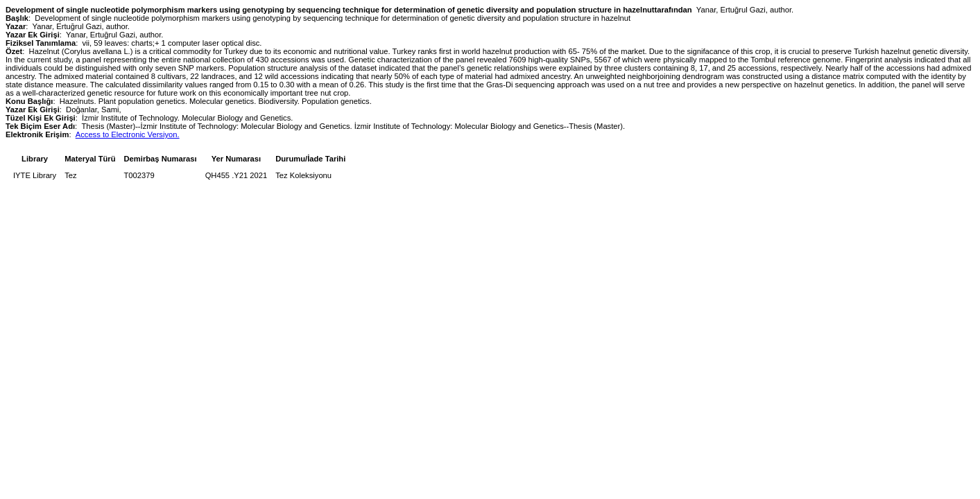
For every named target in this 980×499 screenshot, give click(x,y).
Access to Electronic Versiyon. (128, 134)
